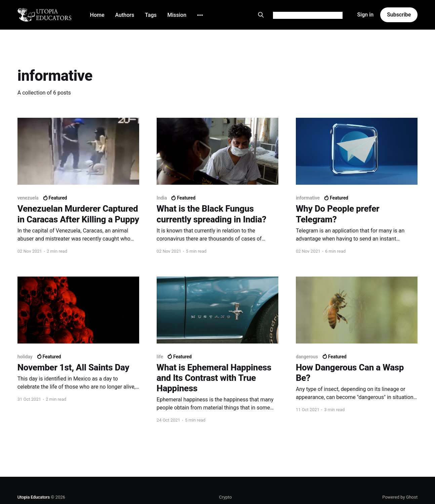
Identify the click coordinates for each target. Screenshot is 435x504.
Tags (151, 15)
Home (97, 15)
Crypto (226, 497)
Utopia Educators (34, 497)
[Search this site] (261, 15)
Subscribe (399, 15)
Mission (177, 15)
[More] (200, 15)
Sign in (365, 15)
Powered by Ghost (400, 497)
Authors (125, 15)
